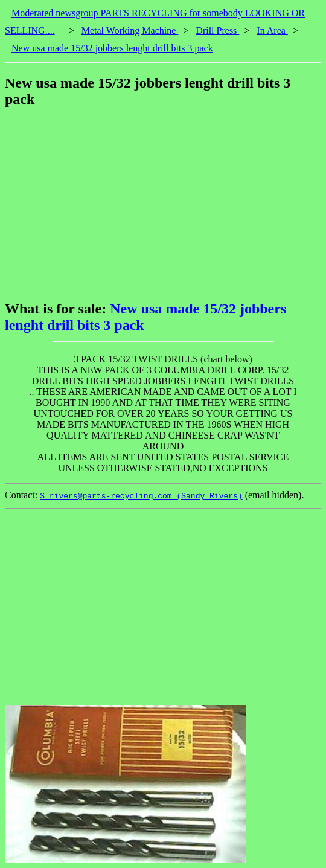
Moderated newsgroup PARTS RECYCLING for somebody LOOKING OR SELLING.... (155, 22)
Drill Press (217, 31)
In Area (272, 31)
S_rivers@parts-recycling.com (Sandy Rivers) (141, 496)
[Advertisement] (165, 204)
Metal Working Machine (130, 31)
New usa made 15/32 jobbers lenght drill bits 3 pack (112, 48)
